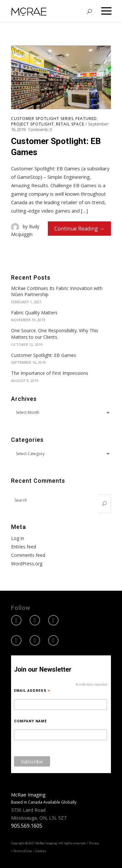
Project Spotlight (33, 124)
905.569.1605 (27, 826)
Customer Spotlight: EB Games (56, 147)
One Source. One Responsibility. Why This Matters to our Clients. (55, 334)
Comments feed (28, 555)
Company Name (30, 721)
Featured (86, 119)
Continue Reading (76, 229)
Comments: (40, 129)
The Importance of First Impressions (50, 373)
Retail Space (70, 124)
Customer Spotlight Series (42, 119)
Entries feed (24, 547)
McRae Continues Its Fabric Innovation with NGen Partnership (57, 291)
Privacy (94, 843)
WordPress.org (27, 564)
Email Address (32, 691)
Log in (18, 538)
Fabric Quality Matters (34, 313)
